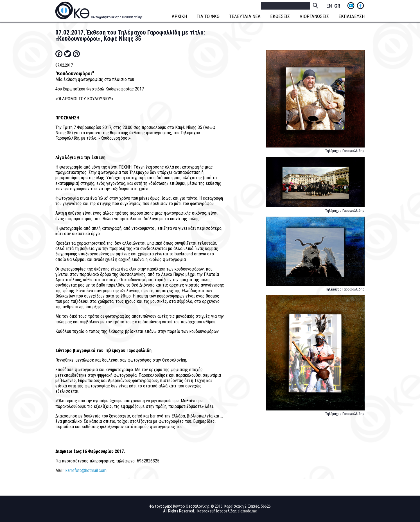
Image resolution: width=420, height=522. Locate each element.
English (329, 6)
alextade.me (247, 511)
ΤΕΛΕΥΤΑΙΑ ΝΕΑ (245, 16)
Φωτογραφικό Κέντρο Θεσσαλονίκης (117, 17)
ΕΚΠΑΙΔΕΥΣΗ (352, 16)
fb (360, 6)
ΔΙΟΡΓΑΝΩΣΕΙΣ (314, 16)
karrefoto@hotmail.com (86, 470)
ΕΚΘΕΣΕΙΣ (280, 16)
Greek (337, 6)
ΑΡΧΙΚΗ (179, 16)
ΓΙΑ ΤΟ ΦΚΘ (208, 16)
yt (351, 6)
